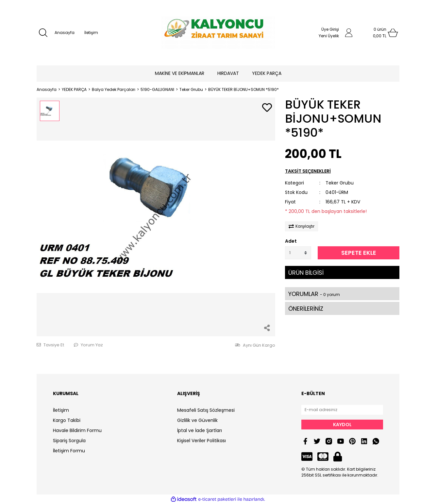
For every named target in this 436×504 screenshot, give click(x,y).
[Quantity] (298, 253)
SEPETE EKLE (359, 253)
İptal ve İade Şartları (200, 430)
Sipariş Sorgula (69, 441)
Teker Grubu (340, 183)
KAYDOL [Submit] (342, 425)
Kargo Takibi (67, 420)
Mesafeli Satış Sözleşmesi (206, 410)
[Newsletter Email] (342, 410)
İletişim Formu (69, 451)
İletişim (91, 33)
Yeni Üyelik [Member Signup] (329, 36)
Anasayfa (65, 33)
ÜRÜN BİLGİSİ (306, 273)
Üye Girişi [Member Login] (330, 29)
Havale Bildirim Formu (77, 430)
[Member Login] (349, 33)
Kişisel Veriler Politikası (201, 441)
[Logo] (218, 33)
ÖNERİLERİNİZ (306, 309)
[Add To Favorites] (267, 108)
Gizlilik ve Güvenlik (197, 420)
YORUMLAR (314, 294)
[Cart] (380, 33)
